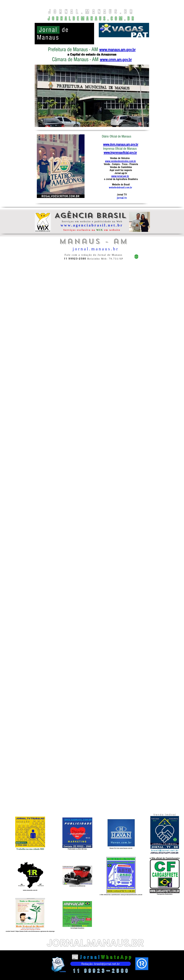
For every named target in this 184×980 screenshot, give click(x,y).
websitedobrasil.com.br (121, 188)
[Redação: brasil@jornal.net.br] (101, 964)
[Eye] (58, 964)
